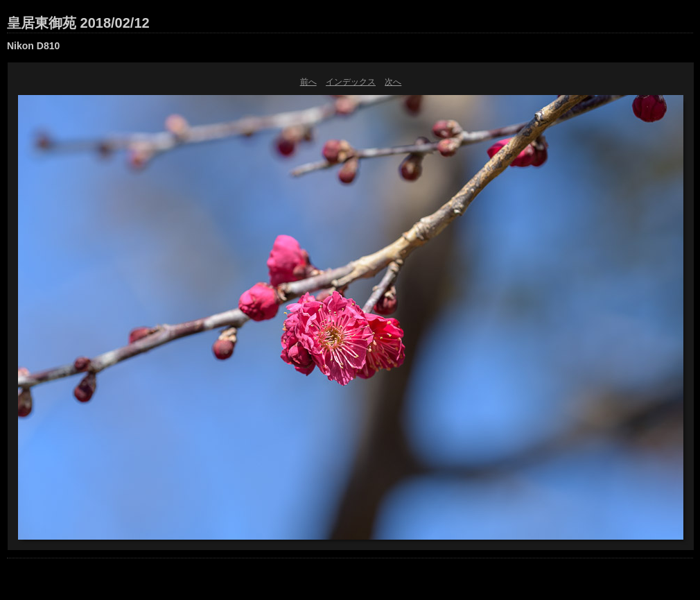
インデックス (351, 82)
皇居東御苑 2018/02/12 (78, 23)
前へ (308, 82)
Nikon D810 (33, 46)
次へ (393, 82)
